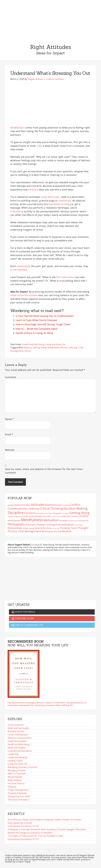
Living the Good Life (55, 344)
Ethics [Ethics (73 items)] (50, 513)
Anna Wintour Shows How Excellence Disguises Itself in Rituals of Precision (45, 820)
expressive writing (59, 204)
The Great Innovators (18, 800)
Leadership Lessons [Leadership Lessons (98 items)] (69, 516)
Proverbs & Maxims (17, 793)
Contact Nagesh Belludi (27, 625)
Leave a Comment (55, 79)
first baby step (65, 277)
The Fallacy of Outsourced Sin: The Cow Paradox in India (35, 836)
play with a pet (51, 197)
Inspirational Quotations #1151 (23, 839)
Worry (28, 351)
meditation (65, 201)
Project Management (18, 790)
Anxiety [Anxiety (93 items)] (11, 505)
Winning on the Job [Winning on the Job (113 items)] (51, 531)
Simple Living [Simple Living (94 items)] (28, 528)
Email (9, 434)
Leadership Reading (17, 757)
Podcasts (12, 787)
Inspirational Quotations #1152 (23, 826)
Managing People (16, 770)
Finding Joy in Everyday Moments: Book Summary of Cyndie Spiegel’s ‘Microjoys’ (47, 829)
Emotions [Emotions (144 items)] (30, 513)
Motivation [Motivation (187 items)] (51, 520)
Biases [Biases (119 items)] (58, 505)
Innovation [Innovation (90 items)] (47, 516)
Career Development (18, 735)
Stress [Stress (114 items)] (49, 528)
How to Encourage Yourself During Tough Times (43, 324)
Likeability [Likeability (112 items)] (83, 516)
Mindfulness (17, 128)
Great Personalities (17, 741)
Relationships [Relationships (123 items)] (15, 528)
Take (39, 146)
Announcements (16, 725)
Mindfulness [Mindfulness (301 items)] (32, 520)
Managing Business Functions (22, 767)
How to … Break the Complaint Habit (36, 329)
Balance (28, 348)
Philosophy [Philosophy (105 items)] (30, 525)
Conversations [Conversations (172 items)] (17, 508)
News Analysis (15, 780)
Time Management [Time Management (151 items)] (29, 531)
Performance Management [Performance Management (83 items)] (78, 521)
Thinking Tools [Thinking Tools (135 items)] (68, 528)
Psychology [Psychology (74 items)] (79, 525)
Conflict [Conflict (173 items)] (75, 505)
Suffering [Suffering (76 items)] (56, 528)
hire (33, 545)
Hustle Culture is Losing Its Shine (34, 333)
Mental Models (15, 777)
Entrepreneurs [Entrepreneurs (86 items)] (42, 513)
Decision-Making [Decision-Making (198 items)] (75, 508)
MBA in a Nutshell (17, 774)
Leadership (13, 754)
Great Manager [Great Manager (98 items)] (36, 516)
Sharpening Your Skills (19, 796)
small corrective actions (24, 295)
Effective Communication (20, 738)
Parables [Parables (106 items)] (63, 520)
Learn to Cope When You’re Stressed (36, 320)
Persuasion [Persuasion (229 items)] (16, 524)
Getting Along (40, 348)
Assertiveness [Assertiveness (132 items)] (22, 505)
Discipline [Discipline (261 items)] (16, 513)
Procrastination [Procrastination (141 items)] (65, 524)
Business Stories (16, 731)
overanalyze (24, 266)
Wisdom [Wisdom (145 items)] (67, 531)
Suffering (73, 348)
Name (9, 419)
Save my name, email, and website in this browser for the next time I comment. (44, 471)
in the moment (19, 270)
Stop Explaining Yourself (20, 823)
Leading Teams (15, 761)
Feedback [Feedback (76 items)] (65, 513)
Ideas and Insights (17, 748)
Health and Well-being (33, 344)
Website (10, 450)
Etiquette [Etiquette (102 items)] (57, 513)
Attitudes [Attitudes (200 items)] (38, 505)
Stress (64, 348)
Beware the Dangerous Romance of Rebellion (30, 833)
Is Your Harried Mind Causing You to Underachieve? (45, 316)
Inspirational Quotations (20, 751)
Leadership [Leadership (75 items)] (56, 516)
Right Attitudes (50, 47)
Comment (11, 377)
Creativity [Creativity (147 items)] (33, 509)
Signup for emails (23, 612)
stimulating (17, 211)
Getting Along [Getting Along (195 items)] (79, 513)
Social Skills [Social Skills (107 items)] (40, 528)
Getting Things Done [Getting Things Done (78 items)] (15, 516)
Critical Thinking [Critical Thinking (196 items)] (51, 508)
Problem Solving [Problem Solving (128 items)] (46, 525)
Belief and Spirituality (18, 728)
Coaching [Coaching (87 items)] (66, 505)
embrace (33, 190)
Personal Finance (16, 783)
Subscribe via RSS (23, 618)
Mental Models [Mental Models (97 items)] (14, 521)
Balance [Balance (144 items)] (50, 505)
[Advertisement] (50, 20)
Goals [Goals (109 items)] (26, 516)
